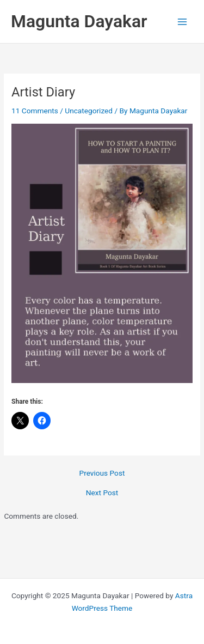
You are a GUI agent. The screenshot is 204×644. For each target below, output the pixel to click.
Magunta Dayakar (79, 21)
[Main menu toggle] (183, 22)
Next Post (102, 493)
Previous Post (102, 473)
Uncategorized (89, 111)
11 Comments (35, 111)
